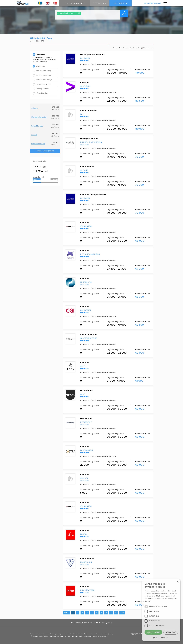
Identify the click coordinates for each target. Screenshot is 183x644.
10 (116, 613)
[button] (161, 638)
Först (66, 613)
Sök (124, 13)
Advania (84, 170)
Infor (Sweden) (88, 590)
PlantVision (86, 562)
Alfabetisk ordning (135, 48)
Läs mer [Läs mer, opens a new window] (148, 601)
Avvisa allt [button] (171, 632)
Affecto (84, 478)
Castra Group (87, 450)
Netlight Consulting (90, 254)
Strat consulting (38, 144)
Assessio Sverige (89, 338)
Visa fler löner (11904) (45, 151)
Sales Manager (37, 126)
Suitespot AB (86, 282)
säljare (34, 135)
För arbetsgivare (153, 3)
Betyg (125, 48)
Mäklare (35, 108)
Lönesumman (148, 48)
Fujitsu (84, 534)
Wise (82, 394)
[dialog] (161, 610)
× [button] (178, 582)
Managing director (39, 117)
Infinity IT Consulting (91, 142)
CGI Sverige (86, 310)
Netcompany (86, 422)
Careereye (24, 3)
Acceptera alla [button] (153, 632)
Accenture (85, 86)
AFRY (82, 366)
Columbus (85, 58)
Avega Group (86, 226)
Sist (122, 613)
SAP (82, 114)
